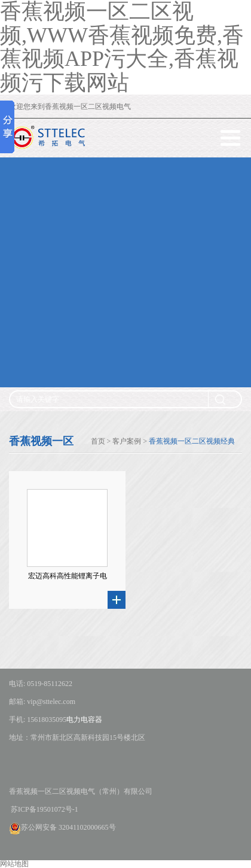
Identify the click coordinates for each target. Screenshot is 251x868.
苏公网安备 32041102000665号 (62, 827)
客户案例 (127, 441)
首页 (98, 441)
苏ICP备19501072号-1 (44, 809)
